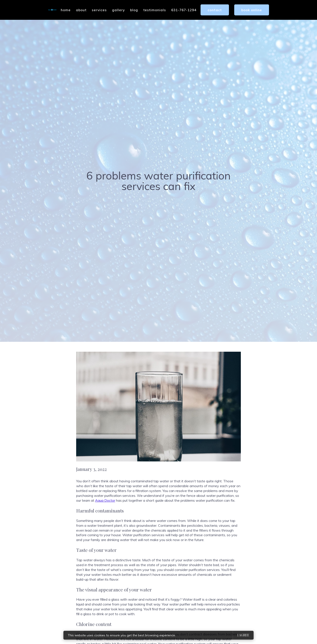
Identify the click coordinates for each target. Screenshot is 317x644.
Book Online (252, 10)
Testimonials (155, 10)
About (81, 10)
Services (99, 10)
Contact (215, 10)
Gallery (118, 10)
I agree (243, 635)
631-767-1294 (184, 10)
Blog (134, 10)
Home (66, 10)
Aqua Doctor (105, 500)
